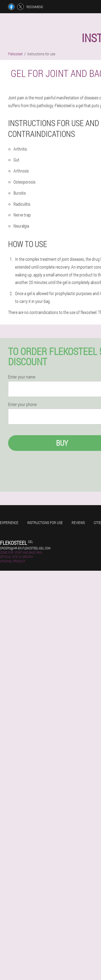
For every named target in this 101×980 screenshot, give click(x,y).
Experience (9, 523)
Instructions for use (45, 523)
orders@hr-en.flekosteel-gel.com (25, 548)
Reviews (78, 523)
